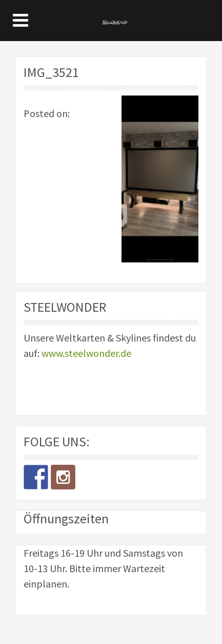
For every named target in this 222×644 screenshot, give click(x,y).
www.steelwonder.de (86, 353)
